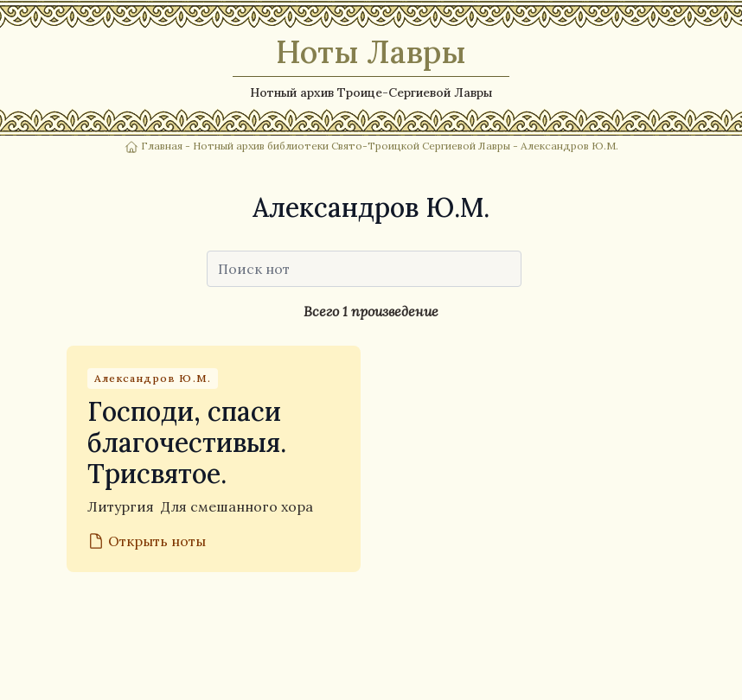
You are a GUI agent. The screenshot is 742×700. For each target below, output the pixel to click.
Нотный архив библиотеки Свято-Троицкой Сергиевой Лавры (352, 146)
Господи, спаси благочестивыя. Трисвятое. (187, 442)
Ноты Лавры (371, 52)
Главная (155, 146)
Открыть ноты (147, 541)
